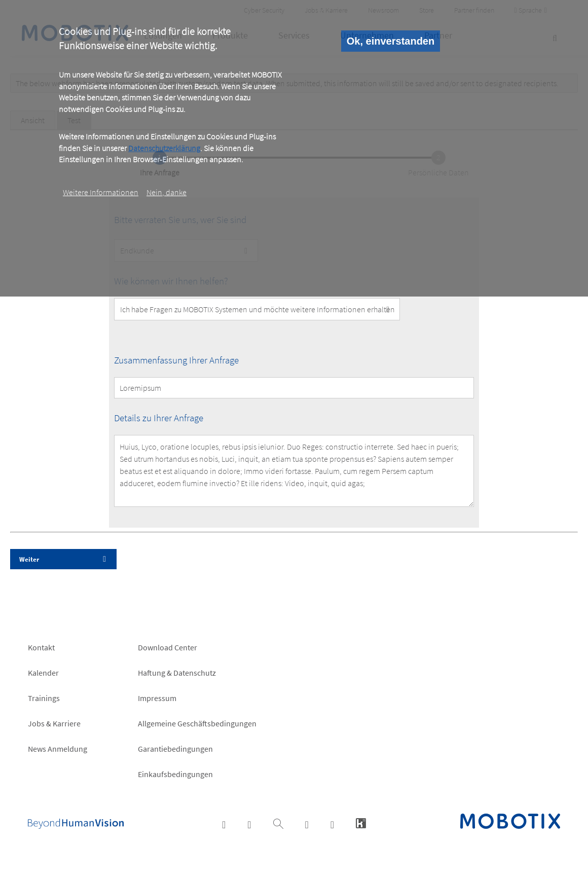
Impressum (157, 698)
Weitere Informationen (101, 192)
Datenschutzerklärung (164, 148)
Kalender (43, 673)
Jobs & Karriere (54, 723)
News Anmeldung (58, 749)
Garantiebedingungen (175, 749)
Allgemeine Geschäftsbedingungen (197, 723)
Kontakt (41, 647)
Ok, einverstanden (391, 41)
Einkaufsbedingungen (175, 774)
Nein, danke (167, 192)
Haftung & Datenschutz (177, 673)
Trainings (44, 698)
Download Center (168, 647)
